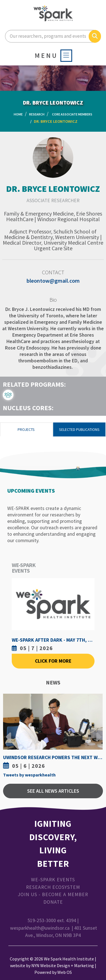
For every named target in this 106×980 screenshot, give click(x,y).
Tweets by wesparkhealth (29, 775)
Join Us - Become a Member (53, 894)
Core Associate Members (72, 114)
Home (18, 114)
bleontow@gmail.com (53, 281)
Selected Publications (79, 429)
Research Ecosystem (53, 887)
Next (97, 733)
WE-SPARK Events (53, 880)
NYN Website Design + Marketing (63, 965)
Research (37, 114)
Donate (53, 902)
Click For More (53, 661)
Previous (9, 733)
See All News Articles (53, 791)
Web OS (65, 972)
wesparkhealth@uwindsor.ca (40, 928)
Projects (26, 429)
